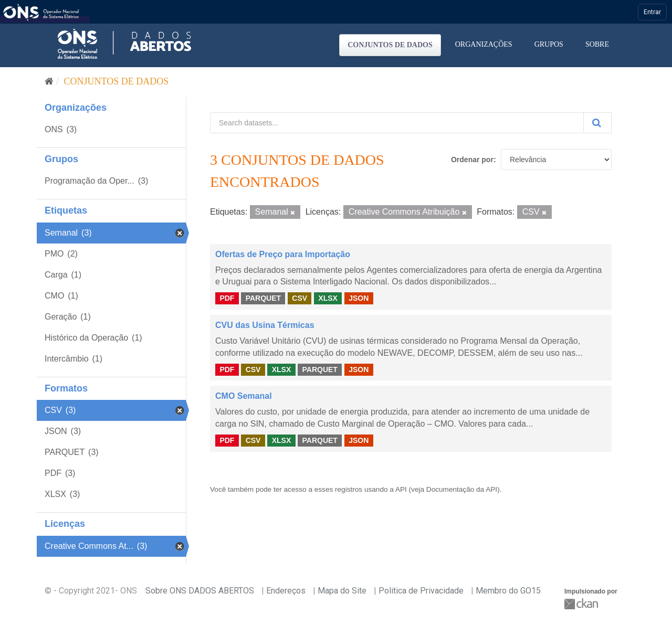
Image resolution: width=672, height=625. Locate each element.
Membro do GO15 (508, 591)
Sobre (597, 44)
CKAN (582, 604)
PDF (227, 298)
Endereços (286, 591)
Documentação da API (462, 489)
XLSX (328, 298)
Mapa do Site (342, 591)
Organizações (484, 44)
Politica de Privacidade (421, 591)
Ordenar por (472, 160)
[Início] (49, 81)
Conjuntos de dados (390, 45)
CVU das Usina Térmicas (265, 325)
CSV (300, 298)
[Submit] (597, 123)
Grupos (549, 44)
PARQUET (263, 298)
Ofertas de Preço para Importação (283, 254)
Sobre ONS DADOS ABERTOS (200, 591)
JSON (359, 298)
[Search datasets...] (397, 123)
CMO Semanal (244, 396)
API (401, 489)
